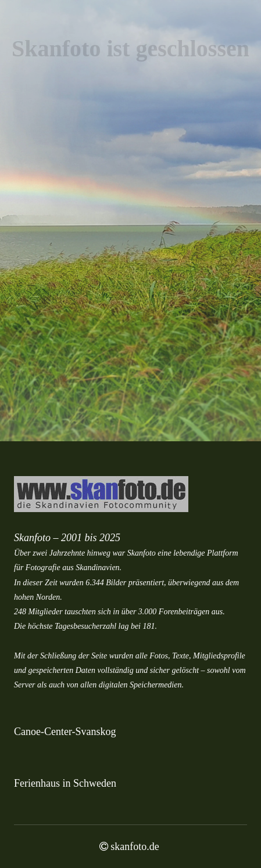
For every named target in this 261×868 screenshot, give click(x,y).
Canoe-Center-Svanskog (65, 732)
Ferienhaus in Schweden (65, 783)
